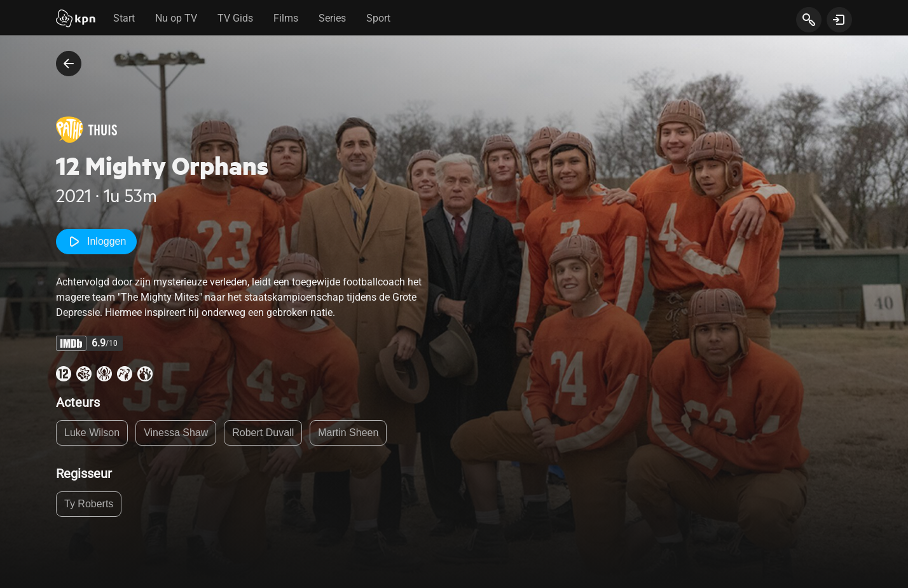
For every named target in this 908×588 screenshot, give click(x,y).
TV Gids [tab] (235, 18)
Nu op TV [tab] (176, 18)
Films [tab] (286, 18)
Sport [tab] (378, 18)
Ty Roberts (89, 504)
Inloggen (96, 242)
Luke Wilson (92, 433)
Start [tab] (124, 18)
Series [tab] (332, 18)
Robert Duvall (263, 433)
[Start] (76, 20)
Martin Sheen (348, 433)
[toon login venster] (839, 20)
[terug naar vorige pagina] (69, 64)
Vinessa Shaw (176, 433)
